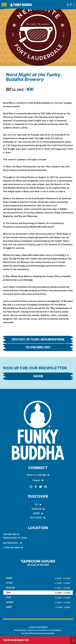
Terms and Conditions (38, 630)
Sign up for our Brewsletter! (16, 640)
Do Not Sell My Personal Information (38, 633)
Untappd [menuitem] (36, 513)
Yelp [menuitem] (36, 504)
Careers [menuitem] (36, 480)
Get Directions (11, 543)
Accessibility (55, 630)
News (30, 89)
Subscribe (38, 376)
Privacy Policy (20, 630)
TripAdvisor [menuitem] (36, 509)
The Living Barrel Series (38, 347)
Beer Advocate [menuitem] (36, 518)
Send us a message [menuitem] (36, 475)
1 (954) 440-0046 (11, 547)
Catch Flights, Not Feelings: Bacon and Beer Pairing (38, 339)
